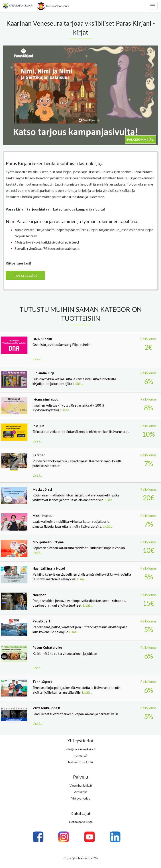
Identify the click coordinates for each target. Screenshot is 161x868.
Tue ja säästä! (25, 275)
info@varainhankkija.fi (81, 749)
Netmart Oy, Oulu (80, 762)
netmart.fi (81, 755)
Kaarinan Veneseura (53, 6)
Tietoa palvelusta (80, 822)
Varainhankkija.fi (81, 785)
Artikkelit (81, 792)
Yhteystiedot (81, 798)
